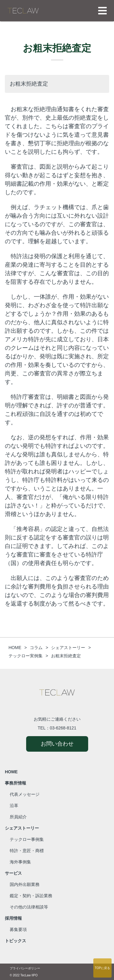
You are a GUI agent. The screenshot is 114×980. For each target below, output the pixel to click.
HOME (11, 772)
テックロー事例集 (27, 839)
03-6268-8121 (63, 728)
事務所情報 (16, 783)
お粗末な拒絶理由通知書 (42, 109)
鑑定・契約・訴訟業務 (31, 896)
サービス (13, 873)
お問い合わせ (57, 744)
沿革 (14, 806)
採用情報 (13, 918)
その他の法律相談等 (29, 907)
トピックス (16, 941)
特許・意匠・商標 (27, 851)
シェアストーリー (22, 828)
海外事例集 (20, 862)
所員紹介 (18, 817)
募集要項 (18, 929)
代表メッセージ (25, 794)
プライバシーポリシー (25, 968)
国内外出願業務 (25, 884)
